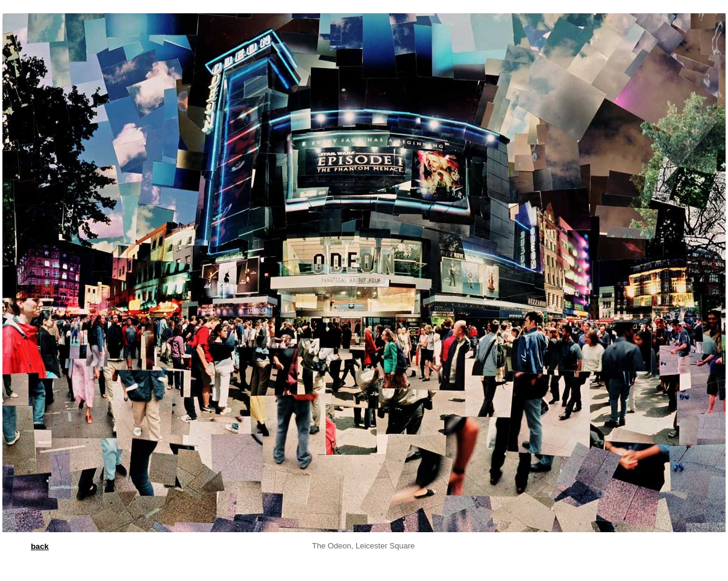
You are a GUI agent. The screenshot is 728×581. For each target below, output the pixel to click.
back (40, 546)
